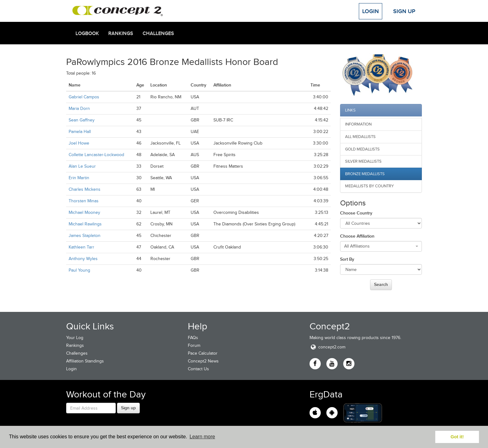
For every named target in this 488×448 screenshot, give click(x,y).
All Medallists (360, 137)
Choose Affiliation (357, 236)
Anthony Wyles (83, 259)
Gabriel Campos (84, 97)
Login (371, 11)
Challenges (158, 33)
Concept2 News (203, 361)
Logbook (87, 33)
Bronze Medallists (365, 174)
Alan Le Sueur (82, 166)
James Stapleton (85, 236)
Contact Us (198, 369)
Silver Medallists (363, 161)
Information (358, 124)
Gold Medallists (362, 149)
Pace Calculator (203, 353)
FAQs (193, 338)
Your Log (75, 338)
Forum (194, 345)
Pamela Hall (80, 132)
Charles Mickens (85, 189)
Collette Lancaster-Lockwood (96, 155)
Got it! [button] (457, 437)
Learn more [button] (202, 437)
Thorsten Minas (84, 201)
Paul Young (79, 270)
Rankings (121, 33)
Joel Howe (79, 143)
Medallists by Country (369, 186)
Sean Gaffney (82, 120)
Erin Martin (79, 178)
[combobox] (381, 246)
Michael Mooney (84, 212)
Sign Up (404, 11)
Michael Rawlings (85, 224)
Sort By (347, 259)
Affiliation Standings (85, 361)
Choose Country (356, 213)
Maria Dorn (79, 108)
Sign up (128, 408)
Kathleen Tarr (81, 247)
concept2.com (327, 347)
